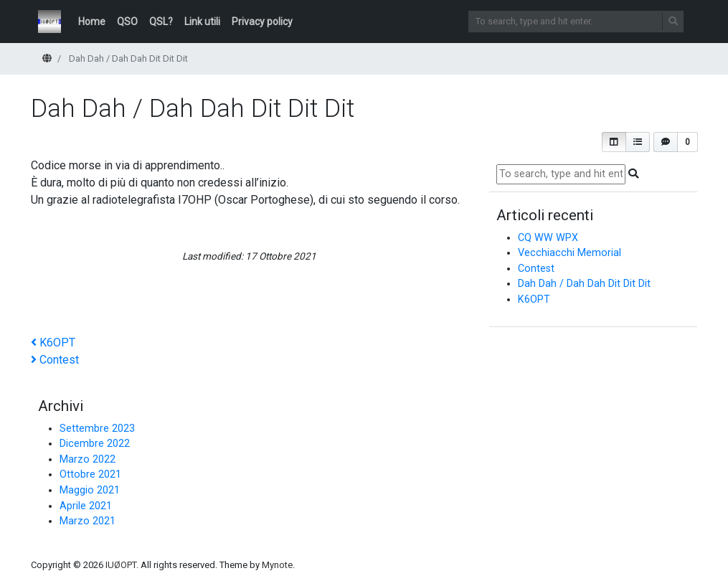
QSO (127, 22)
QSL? (161, 22)
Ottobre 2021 (90, 474)
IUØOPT (121, 565)
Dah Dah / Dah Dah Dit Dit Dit (584, 284)
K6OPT (534, 299)
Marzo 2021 (88, 521)
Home (92, 22)
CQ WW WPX (548, 238)
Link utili (202, 22)
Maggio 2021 (90, 490)
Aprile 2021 (86, 506)
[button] (614, 142)
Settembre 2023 (97, 429)
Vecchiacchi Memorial (569, 253)
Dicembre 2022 (95, 444)
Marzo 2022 (88, 459)
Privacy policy (262, 22)
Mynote (277, 565)
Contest (536, 269)
